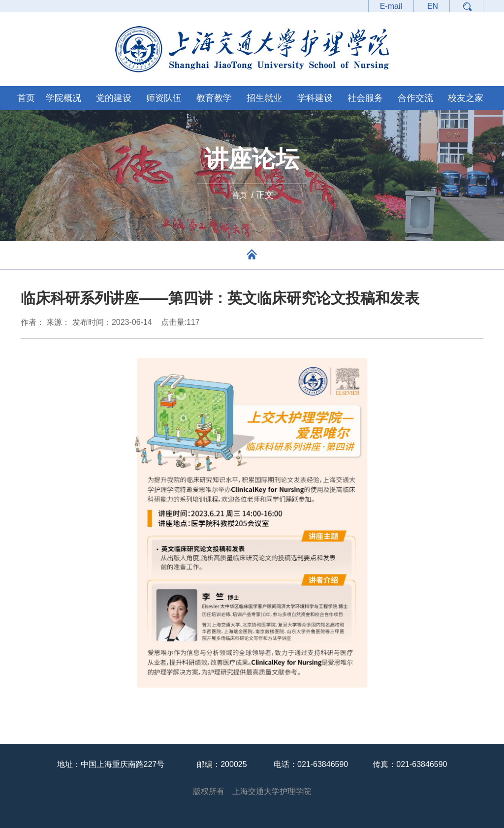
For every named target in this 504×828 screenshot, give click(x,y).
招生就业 (264, 98)
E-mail (391, 6)
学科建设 (315, 98)
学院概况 (63, 98)
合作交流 (415, 98)
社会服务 (365, 98)
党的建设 (114, 98)
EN (433, 6)
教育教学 (214, 98)
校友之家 (466, 98)
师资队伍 (164, 98)
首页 (26, 98)
